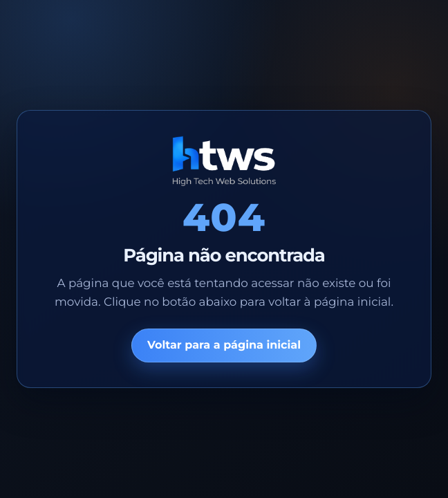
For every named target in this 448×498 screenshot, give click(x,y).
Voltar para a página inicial (224, 345)
